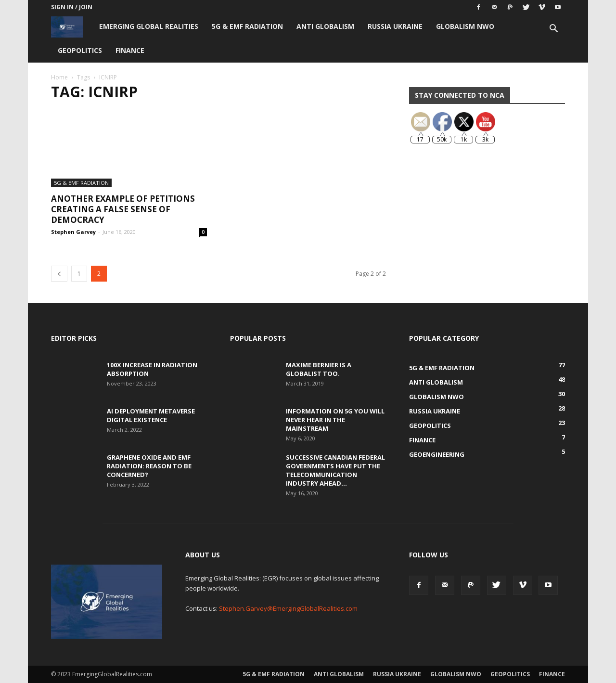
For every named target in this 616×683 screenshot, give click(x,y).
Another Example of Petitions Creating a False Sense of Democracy (123, 209)
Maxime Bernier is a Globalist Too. (319, 369)
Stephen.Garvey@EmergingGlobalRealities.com (288, 608)
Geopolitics (80, 50)
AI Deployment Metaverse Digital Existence (151, 415)
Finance (130, 50)
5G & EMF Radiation (247, 26)
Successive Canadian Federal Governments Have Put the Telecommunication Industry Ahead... (335, 470)
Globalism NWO (465, 26)
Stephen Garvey (73, 232)
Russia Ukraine (395, 26)
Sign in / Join (72, 7)
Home (59, 77)
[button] (553, 30)
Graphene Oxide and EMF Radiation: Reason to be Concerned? (149, 466)
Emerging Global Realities (149, 26)
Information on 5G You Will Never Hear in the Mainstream (335, 420)
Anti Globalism (325, 26)
